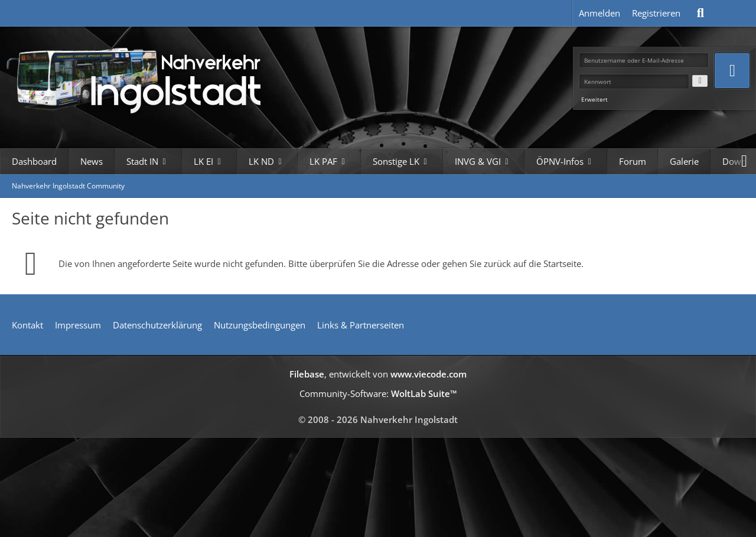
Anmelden (599, 13)
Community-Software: (378, 393)
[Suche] (700, 13)
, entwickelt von (378, 374)
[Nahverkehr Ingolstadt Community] (148, 78)
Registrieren (656, 13)
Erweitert (594, 99)
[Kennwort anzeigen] (700, 81)
